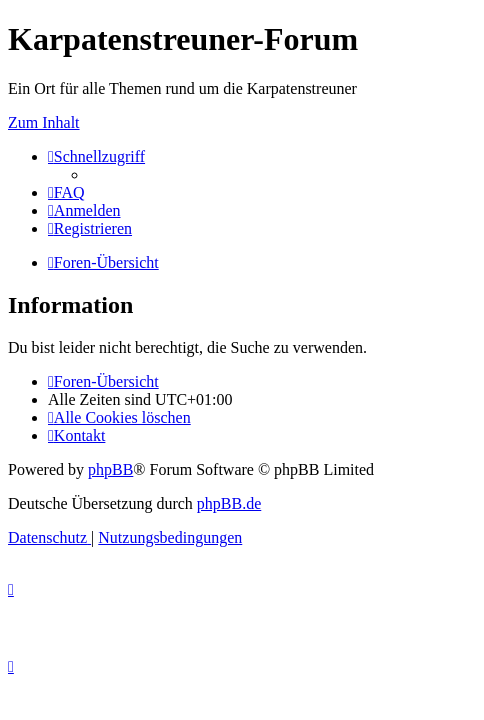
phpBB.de (229, 503)
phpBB (110, 469)
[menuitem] (66, 192)
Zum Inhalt (44, 122)
